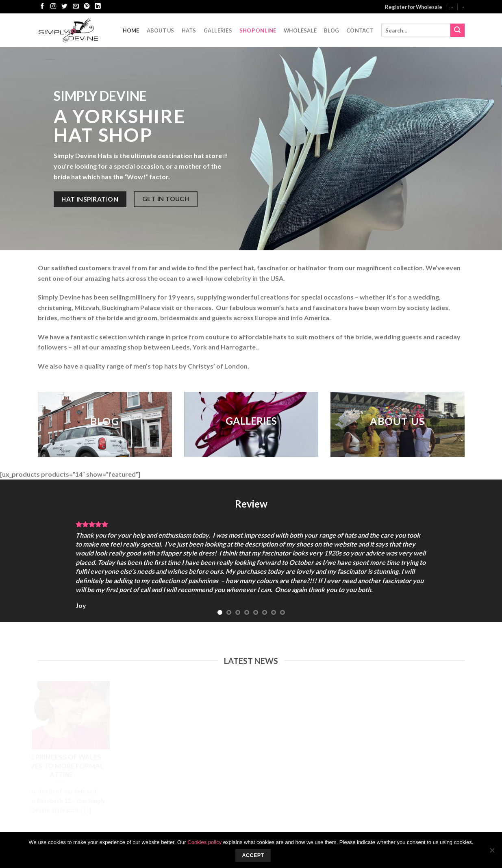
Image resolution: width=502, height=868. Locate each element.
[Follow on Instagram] (53, 7)
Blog (331, 30)
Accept (253, 855)
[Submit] (457, 30)
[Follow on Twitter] (64, 7)
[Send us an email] (76, 7)
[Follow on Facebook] (42, 7)
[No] (492, 853)
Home (131, 30)
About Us (161, 30)
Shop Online (258, 30)
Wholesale (300, 30)
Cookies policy (204, 842)
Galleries (218, 30)
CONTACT (360, 30)
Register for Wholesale (414, 7)
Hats (189, 30)
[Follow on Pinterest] (87, 7)
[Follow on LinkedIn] (98, 7)
